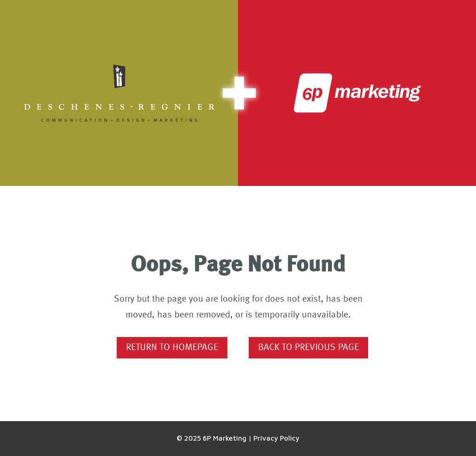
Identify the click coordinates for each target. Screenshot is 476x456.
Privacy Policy (276, 438)
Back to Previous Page (308, 348)
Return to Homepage (172, 348)
